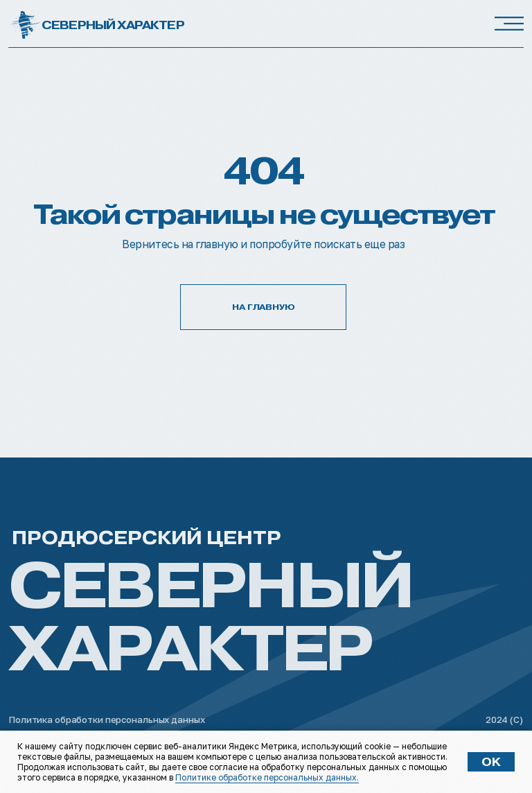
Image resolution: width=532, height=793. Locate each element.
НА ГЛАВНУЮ (264, 307)
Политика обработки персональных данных (106, 720)
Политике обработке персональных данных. (267, 777)
